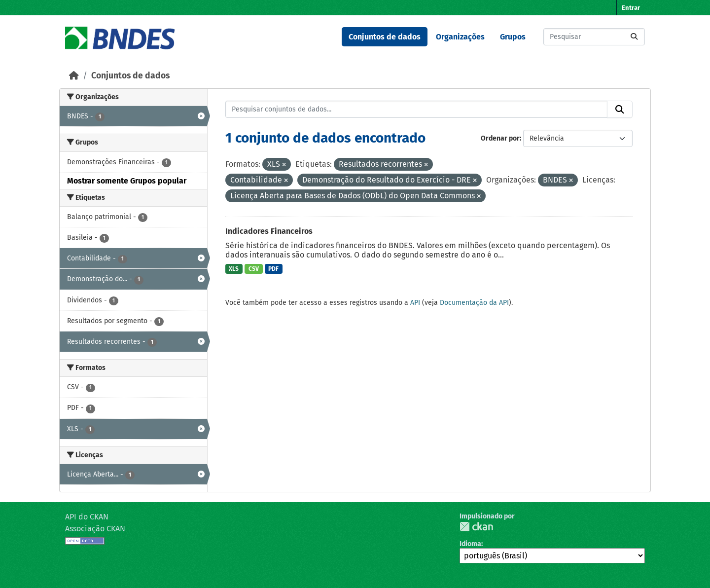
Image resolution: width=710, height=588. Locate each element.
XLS (234, 269)
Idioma (470, 544)
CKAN (476, 527)
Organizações (460, 37)
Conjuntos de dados (385, 37)
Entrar (631, 8)
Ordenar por (500, 138)
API (415, 303)
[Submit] (634, 37)
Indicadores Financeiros (269, 231)
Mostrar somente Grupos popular (127, 181)
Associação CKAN (95, 529)
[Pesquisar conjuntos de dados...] (594, 37)
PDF (273, 269)
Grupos (513, 37)
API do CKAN (87, 517)
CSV (254, 269)
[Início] (74, 76)
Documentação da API (474, 303)
